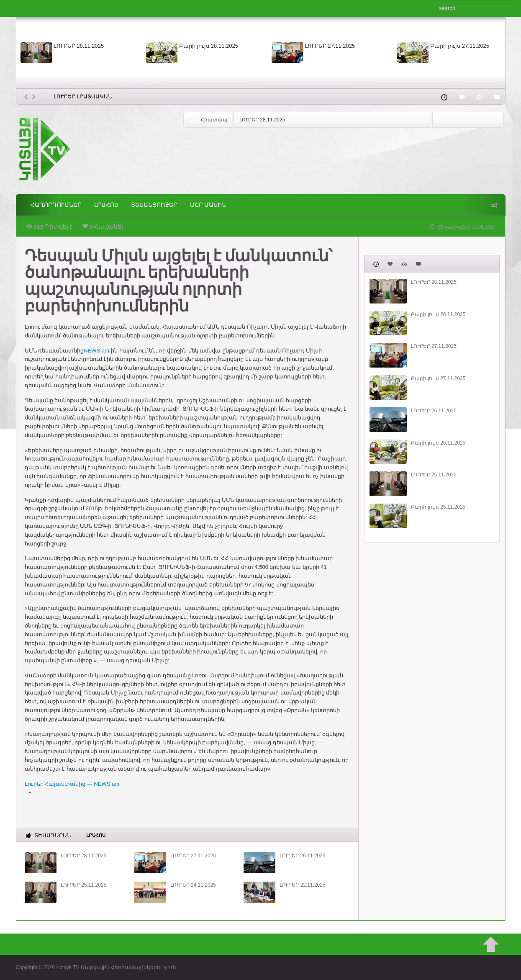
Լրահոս (106, 205)
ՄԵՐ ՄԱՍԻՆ (208, 205)
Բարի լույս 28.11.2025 (209, 46)
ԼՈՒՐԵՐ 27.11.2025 (330, 46)
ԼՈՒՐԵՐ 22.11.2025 (302, 885)
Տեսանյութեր (154, 205)
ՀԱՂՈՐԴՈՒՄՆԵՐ (56, 205)
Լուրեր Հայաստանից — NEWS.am (72, 784)
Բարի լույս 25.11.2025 (438, 507)
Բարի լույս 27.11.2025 (460, 46)
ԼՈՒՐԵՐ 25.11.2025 (83, 885)
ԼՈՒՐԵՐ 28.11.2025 (79, 46)
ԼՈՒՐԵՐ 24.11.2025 (193, 885)
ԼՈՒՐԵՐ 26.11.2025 (302, 856)
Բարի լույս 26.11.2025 (438, 443)
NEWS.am (96, 351)
